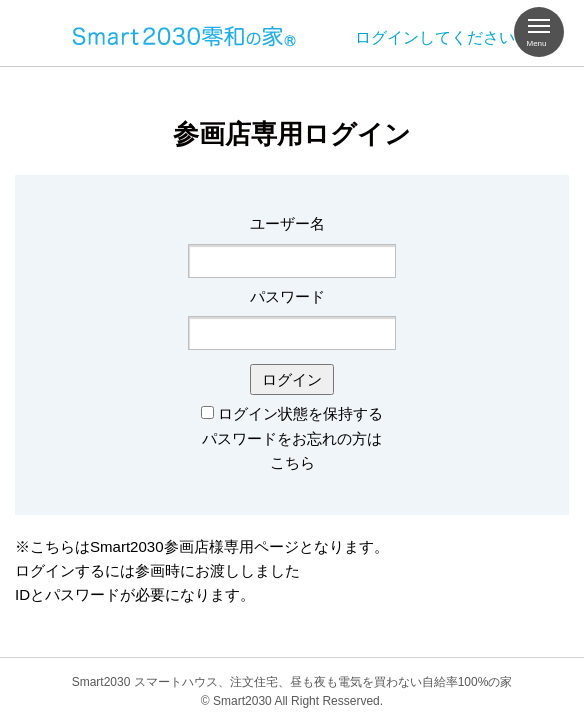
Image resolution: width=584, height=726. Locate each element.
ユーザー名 (287, 223)
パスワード (287, 296)
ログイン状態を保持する (300, 413)
